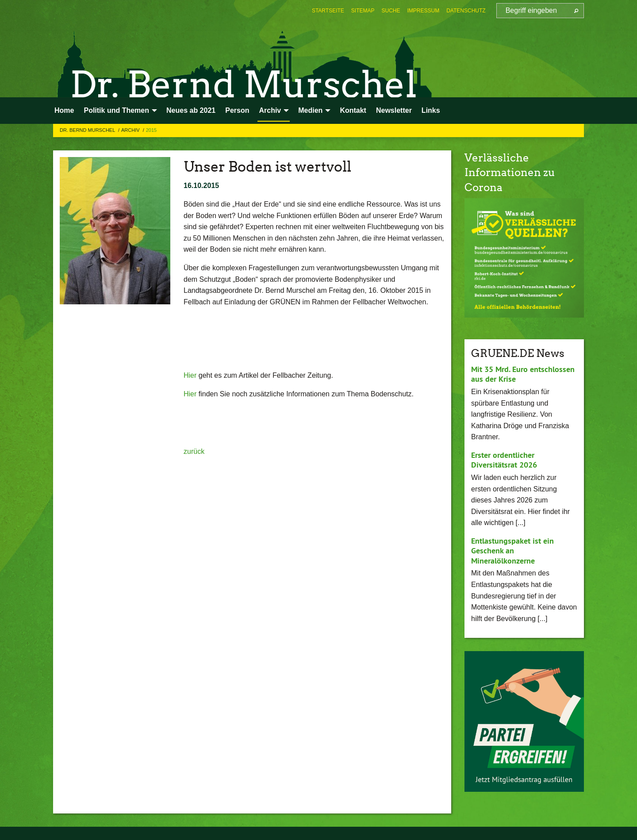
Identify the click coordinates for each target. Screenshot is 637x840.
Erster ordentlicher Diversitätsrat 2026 (504, 460)
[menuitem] (328, 11)
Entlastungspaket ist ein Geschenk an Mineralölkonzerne (512, 551)
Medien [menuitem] (310, 110)
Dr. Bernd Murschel (88, 130)
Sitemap (363, 11)
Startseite (328, 11)
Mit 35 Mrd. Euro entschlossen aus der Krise (523, 374)
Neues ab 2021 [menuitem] (191, 110)
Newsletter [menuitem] (394, 110)
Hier (191, 375)
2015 (151, 130)
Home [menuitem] (64, 110)
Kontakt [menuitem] (353, 110)
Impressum (424, 11)
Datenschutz (466, 11)
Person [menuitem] (237, 110)
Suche (391, 11)
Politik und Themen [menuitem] (116, 110)
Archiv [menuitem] (270, 110)
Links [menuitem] (431, 110)
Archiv (131, 130)
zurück (194, 451)
